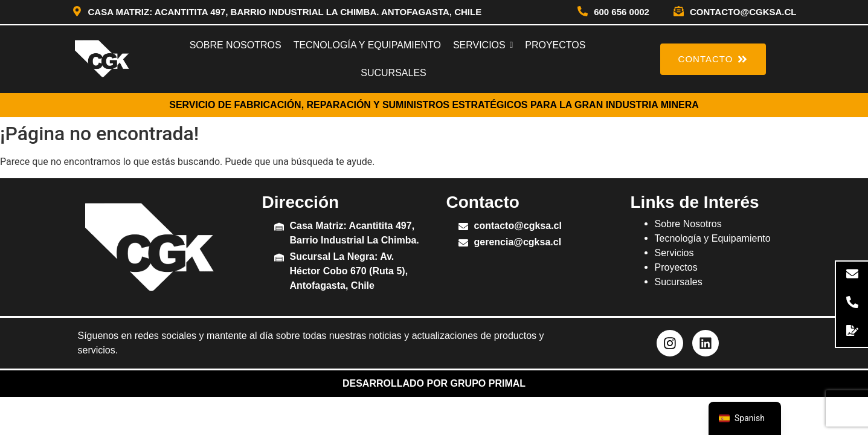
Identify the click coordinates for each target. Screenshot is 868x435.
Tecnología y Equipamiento (713, 238)
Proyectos (676, 267)
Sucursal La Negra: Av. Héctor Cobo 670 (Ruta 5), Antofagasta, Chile (349, 271)
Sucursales (679, 282)
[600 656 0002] (583, 12)
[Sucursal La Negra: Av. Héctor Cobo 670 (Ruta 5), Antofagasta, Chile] (279, 258)
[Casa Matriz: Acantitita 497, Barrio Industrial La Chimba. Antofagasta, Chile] (77, 12)
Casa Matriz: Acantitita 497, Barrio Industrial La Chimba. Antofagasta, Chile (285, 12)
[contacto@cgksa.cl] (679, 12)
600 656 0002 (622, 12)
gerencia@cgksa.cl (518, 242)
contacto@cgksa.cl (743, 12)
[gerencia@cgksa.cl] (463, 244)
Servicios (674, 253)
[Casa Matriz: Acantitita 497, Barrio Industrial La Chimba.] (279, 227)
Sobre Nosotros (688, 224)
